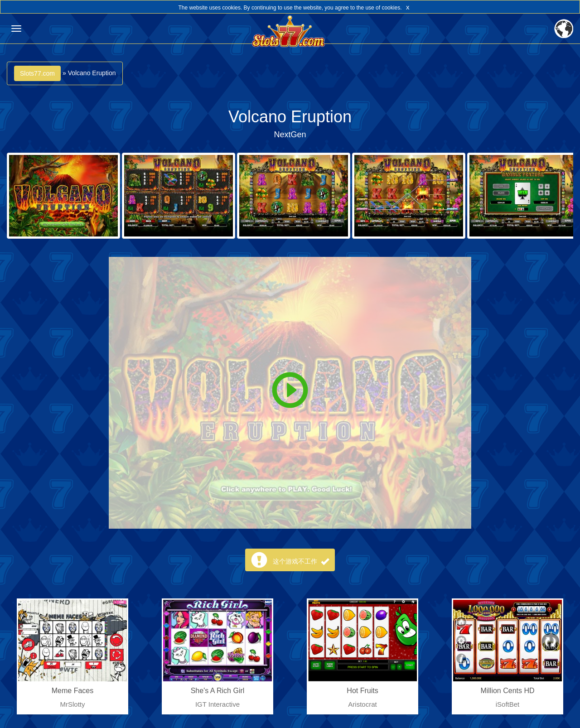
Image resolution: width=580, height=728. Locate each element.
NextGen (290, 135)
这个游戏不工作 (301, 561)
